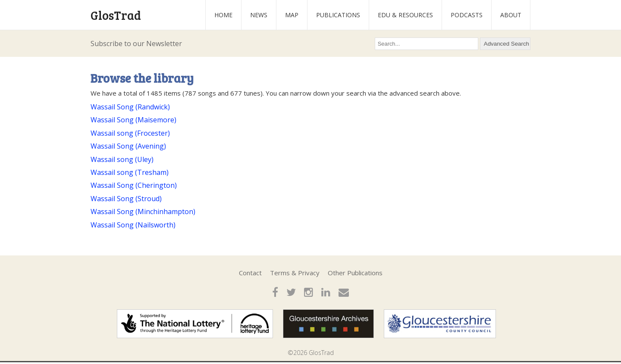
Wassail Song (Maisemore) (133, 120)
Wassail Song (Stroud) (126, 199)
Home (223, 15)
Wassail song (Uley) (122, 159)
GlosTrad (116, 15)
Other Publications (355, 273)
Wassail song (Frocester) (130, 133)
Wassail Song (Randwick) (130, 107)
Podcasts (467, 15)
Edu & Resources (405, 15)
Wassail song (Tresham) (130, 172)
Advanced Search (507, 44)
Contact (250, 273)
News (259, 15)
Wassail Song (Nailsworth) (133, 225)
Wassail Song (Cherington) (134, 185)
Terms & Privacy (295, 273)
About (511, 15)
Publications (338, 15)
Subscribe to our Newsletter (136, 44)
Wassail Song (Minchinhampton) (143, 212)
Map (292, 15)
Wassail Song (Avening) (128, 146)
